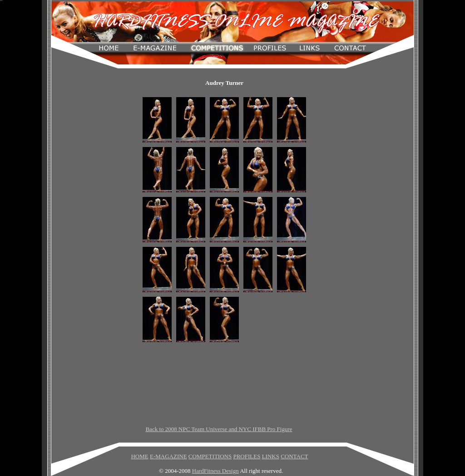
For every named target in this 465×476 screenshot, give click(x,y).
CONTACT (294, 456)
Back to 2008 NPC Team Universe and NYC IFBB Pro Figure (219, 429)
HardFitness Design (215, 471)
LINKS (271, 456)
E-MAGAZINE (168, 456)
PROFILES (247, 456)
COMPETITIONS (210, 456)
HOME (139, 456)
